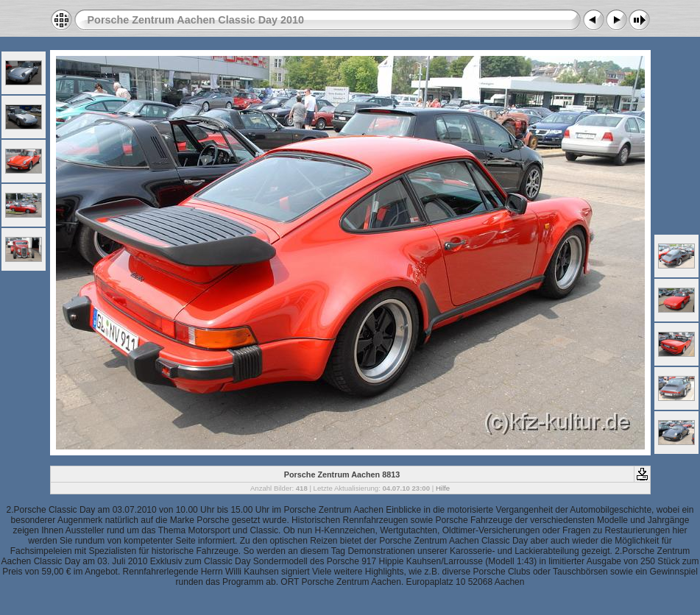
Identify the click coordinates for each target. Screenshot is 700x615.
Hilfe (443, 488)
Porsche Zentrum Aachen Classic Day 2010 (196, 20)
